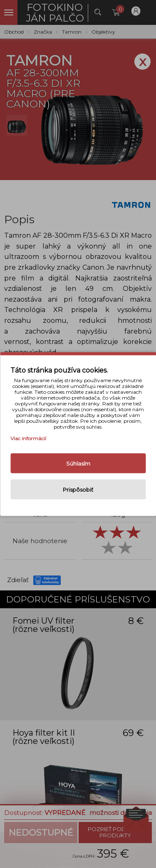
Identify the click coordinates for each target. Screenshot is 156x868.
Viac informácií (28, 438)
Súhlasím (78, 463)
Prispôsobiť (78, 490)
